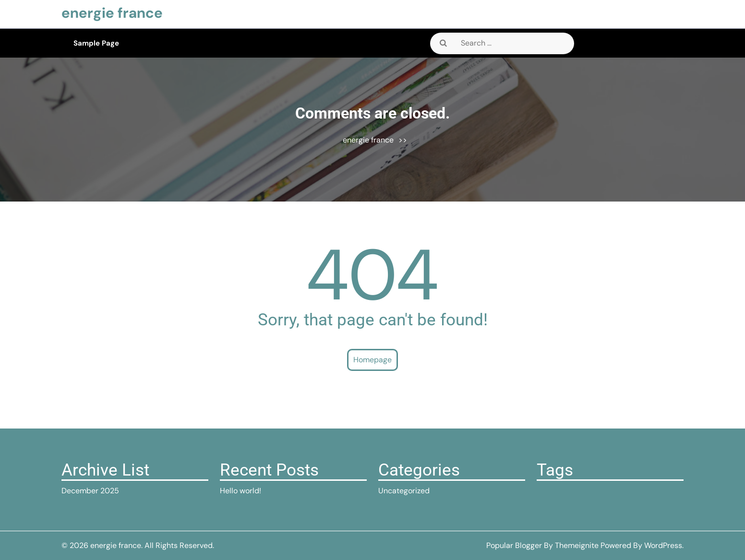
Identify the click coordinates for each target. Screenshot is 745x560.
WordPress (663, 545)
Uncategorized (404, 491)
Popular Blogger (514, 545)
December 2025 (90, 491)
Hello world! (240, 491)
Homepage (372, 360)
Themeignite (577, 545)
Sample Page (96, 43)
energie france (112, 13)
